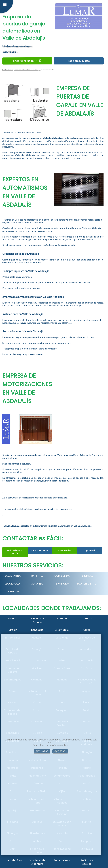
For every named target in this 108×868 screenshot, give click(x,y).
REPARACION (62, 584)
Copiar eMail (89, 550)
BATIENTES (37, 576)
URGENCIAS (13, 591)
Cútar (87, 630)
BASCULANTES (13, 576)
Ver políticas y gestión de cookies (51, 745)
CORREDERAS (62, 576)
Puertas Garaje (8, 70)
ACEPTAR (60, 751)
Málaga (13, 619)
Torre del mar (62, 860)
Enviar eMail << (65, 550)
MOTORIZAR (37, 584)
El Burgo (62, 619)
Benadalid (37, 630)
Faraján (13, 630)
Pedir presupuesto (79, 61)
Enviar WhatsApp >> (27, 61)
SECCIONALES (13, 584)
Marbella (87, 619)
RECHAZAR (42, 751)
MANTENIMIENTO (87, 584)
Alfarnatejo (62, 630)
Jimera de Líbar (13, 860)
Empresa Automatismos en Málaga (27, 70)
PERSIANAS (87, 576)
